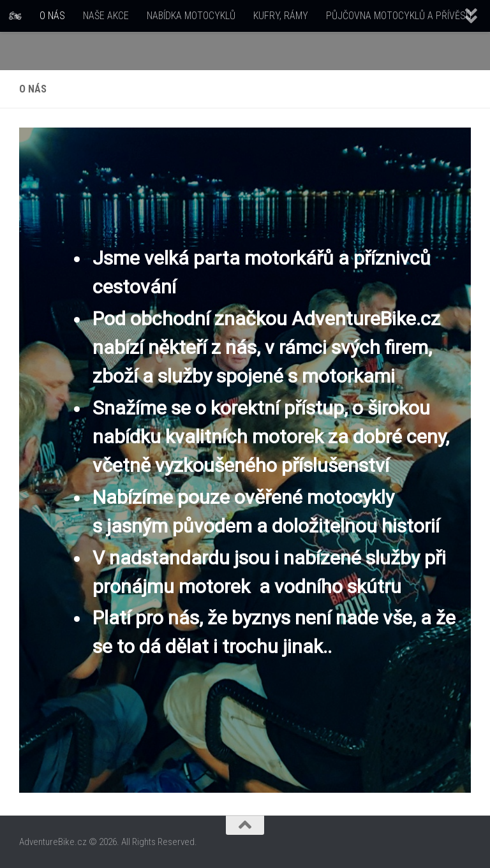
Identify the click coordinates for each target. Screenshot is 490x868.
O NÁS (52, 16)
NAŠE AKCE (106, 16)
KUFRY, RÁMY (281, 16)
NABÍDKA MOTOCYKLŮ (191, 16)
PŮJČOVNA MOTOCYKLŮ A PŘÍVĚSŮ (399, 16)
